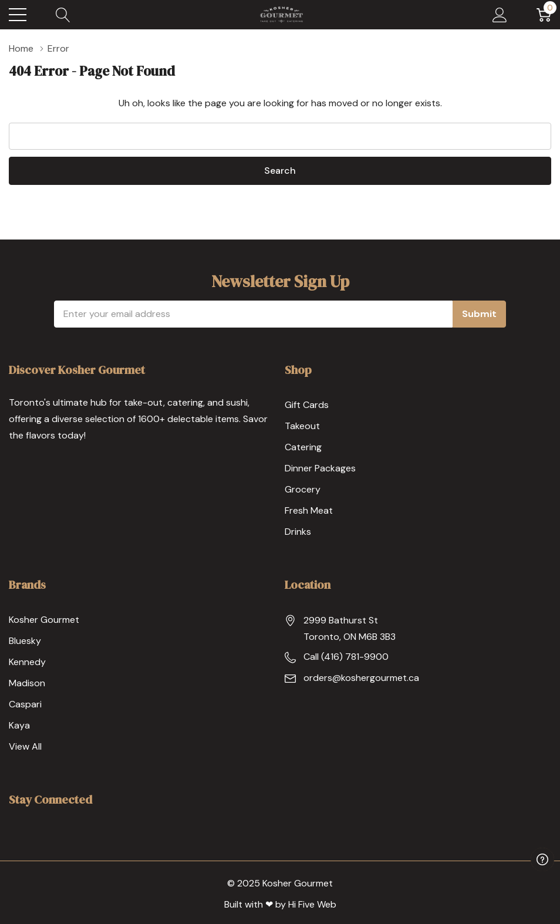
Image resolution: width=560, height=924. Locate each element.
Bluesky (25, 641)
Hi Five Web (312, 904)
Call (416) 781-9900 (346, 657)
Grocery (303, 489)
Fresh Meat (309, 510)
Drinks (298, 532)
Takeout (302, 426)
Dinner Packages (320, 468)
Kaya (19, 725)
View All (25, 746)
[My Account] (500, 15)
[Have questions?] (542, 859)
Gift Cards (307, 405)
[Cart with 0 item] (544, 15)
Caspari (25, 704)
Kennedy (27, 662)
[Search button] (63, 15)
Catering (303, 447)
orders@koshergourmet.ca (361, 678)
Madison (27, 683)
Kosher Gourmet (44, 620)
